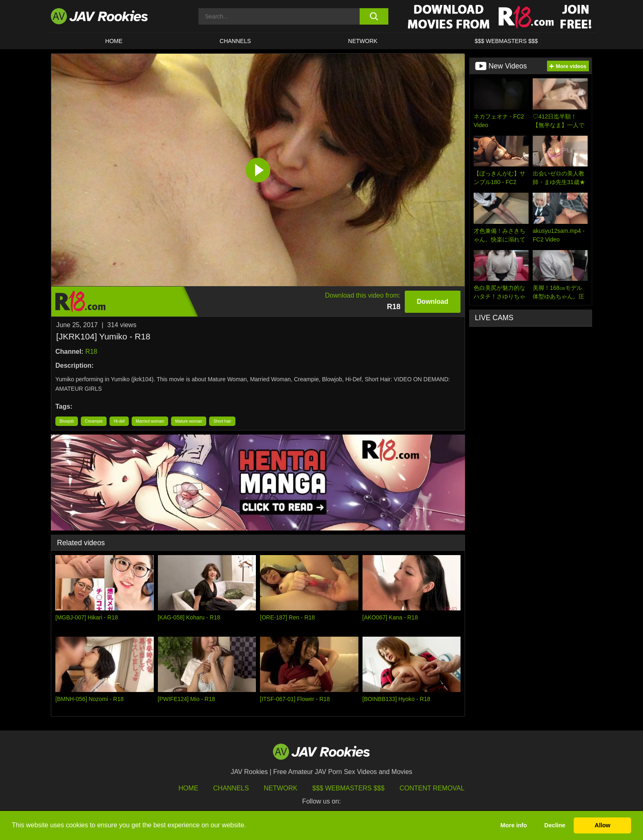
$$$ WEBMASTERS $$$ (506, 41)
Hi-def (119, 421)
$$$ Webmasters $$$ (349, 788)
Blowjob (67, 421)
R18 (91, 352)
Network (363, 41)
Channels (235, 41)
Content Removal (432, 788)
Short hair (222, 421)
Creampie (94, 421)
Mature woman (189, 421)
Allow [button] (602, 825)
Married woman (150, 421)
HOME (114, 41)
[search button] (374, 16)
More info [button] (514, 825)
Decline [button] (555, 825)
